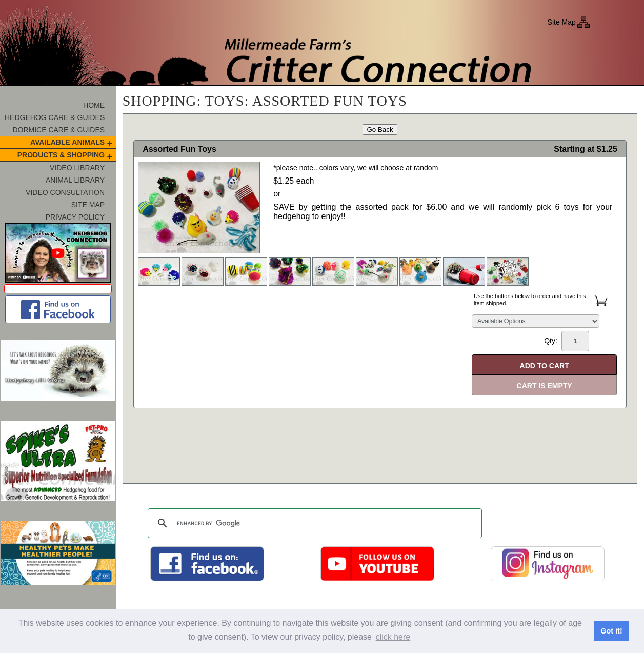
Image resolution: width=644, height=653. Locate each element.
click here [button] (393, 637)
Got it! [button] (611, 631)
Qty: (566, 341)
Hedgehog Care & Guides (55, 117)
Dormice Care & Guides (58, 130)
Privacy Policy (75, 217)
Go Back (380, 130)
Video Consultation (65, 192)
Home (94, 105)
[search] (313, 523)
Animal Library (75, 180)
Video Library (77, 168)
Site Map (562, 22)
